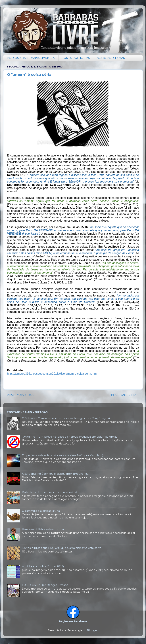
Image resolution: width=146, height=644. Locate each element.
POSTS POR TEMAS (110, 58)
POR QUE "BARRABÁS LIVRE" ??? (31, 58)
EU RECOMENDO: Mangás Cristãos (45, 585)
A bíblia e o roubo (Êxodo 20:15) (43, 566)
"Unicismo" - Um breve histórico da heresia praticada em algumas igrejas (69, 437)
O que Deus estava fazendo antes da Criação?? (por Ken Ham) (62, 455)
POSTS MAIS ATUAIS (20, 395)
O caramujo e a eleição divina (41, 511)
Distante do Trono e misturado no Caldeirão (51, 492)
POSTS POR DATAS (76, 58)
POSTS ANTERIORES (125, 395)
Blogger (92, 630)
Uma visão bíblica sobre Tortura (43, 529)
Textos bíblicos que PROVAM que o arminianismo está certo (62, 548)
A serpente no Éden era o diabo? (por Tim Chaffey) (56, 474)
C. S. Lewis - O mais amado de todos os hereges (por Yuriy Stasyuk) (66, 418)
